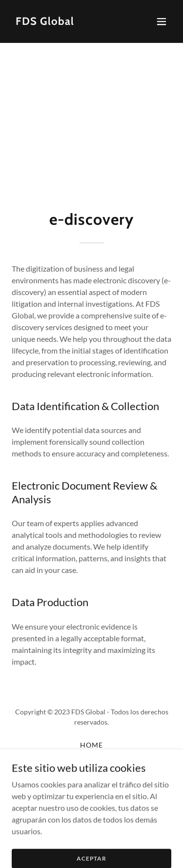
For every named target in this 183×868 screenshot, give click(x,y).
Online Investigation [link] (92, 794)
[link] (45, 22)
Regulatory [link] (91, 781)
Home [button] (91, 745)
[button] (162, 21)
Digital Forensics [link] (92, 757)
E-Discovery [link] (91, 769)
